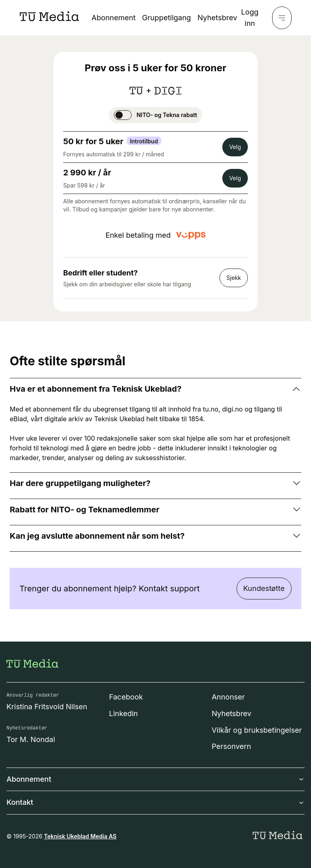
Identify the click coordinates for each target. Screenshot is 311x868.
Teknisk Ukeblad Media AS (80, 836)
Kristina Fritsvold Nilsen (47, 707)
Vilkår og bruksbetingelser (257, 730)
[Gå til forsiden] (32, 663)
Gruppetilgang (167, 18)
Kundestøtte (264, 588)
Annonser (228, 697)
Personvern (231, 746)
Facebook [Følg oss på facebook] (126, 697)
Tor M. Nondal (31, 739)
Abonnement (114, 18)
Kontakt (155, 802)
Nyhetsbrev (217, 18)
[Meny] (282, 18)
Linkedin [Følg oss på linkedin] (123, 713)
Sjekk (234, 278)
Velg (235, 147)
